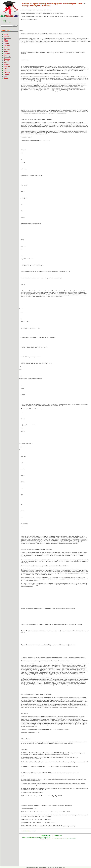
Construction (7, 38)
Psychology (7, 72)
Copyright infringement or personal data (52, 867)
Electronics (7, 46)
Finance (6, 47)
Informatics (7, 53)
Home (4, 20)
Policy (5, 70)
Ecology (6, 42)
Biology (6, 34)
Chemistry (7, 36)
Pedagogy (7, 65)
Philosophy (7, 66)
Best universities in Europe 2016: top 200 (65, 838)
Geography (7, 49)
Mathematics (7, 57)
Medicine (6, 61)
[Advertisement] (55, 99)
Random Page (7, 22)
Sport (5, 76)
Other (5, 63)
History (6, 51)
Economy (6, 44)
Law (5, 55)
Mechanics (7, 59)
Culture (6, 40)
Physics (6, 68)
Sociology (6, 74)
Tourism (6, 78)
